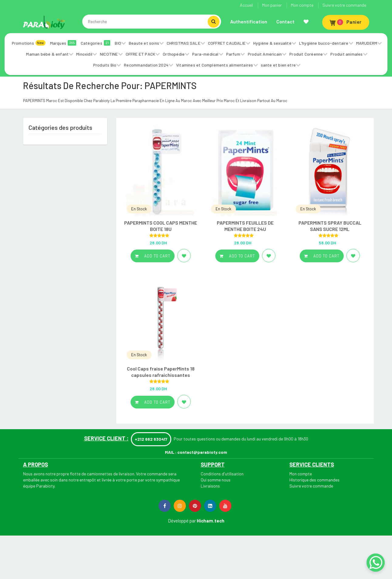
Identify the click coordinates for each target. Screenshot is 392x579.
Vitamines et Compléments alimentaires (215, 65)
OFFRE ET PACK (141, 54)
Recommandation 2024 (146, 65)
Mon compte (302, 5)
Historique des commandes (314, 480)
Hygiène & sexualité (272, 43)
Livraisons (210, 486)
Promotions (29, 43)
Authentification (249, 21)
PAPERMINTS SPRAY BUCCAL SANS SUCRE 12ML (330, 226)
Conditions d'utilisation (222, 474)
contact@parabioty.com (202, 452)
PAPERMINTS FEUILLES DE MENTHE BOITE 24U (245, 226)
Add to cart (153, 256)
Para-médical (205, 54)
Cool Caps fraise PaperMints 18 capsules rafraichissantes (161, 372)
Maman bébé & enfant (47, 54)
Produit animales (346, 54)
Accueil (246, 5)
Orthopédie (174, 54)
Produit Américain (265, 54)
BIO (118, 43)
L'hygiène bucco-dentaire (324, 43)
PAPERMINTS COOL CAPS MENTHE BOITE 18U (161, 226)
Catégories (96, 43)
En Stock (139, 209)
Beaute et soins (144, 43)
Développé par (182, 521)
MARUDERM (367, 43)
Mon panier (272, 5)
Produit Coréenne (306, 54)
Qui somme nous (216, 480)
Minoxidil (84, 54)
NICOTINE (109, 54)
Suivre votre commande (344, 5)
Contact (285, 21)
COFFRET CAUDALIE (227, 43)
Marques (63, 43)
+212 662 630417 (151, 439)
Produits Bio (105, 65)
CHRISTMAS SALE (184, 43)
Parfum (233, 54)
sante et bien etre (278, 65)
